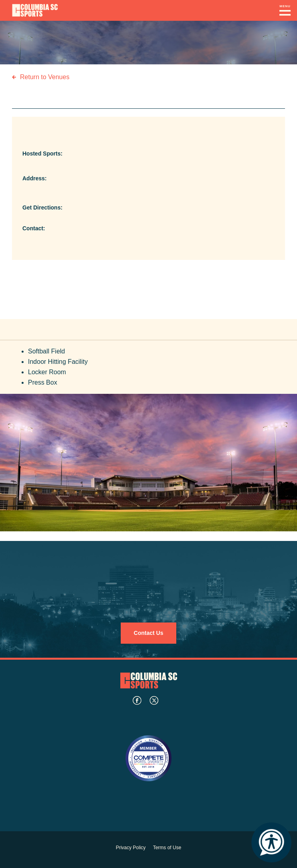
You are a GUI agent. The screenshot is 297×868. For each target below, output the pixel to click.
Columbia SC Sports (149, 681)
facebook (137, 700)
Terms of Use (167, 848)
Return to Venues (45, 77)
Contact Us (149, 633)
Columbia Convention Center (35, 10)
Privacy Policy (131, 848)
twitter (154, 700)
